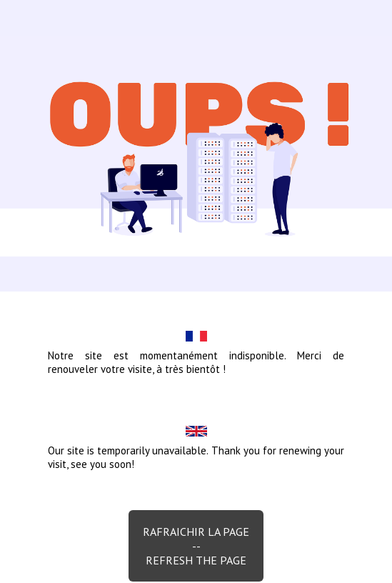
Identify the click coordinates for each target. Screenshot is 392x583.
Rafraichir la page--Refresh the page (196, 546)
